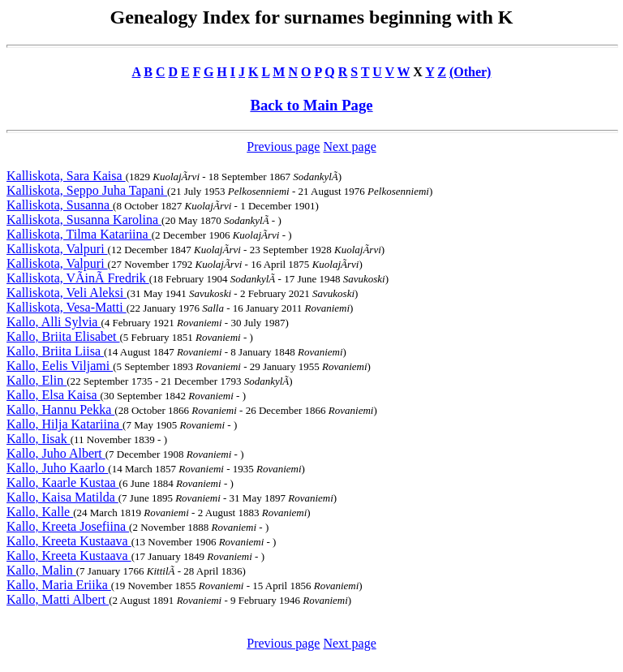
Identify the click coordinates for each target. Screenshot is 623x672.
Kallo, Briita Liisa (55, 351)
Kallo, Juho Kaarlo (57, 468)
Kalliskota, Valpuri (57, 249)
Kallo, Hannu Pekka (60, 409)
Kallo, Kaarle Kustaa (63, 482)
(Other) (470, 72)
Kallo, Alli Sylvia (54, 322)
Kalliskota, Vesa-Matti (67, 307)
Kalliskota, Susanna (60, 205)
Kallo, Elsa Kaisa (54, 395)
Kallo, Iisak (39, 439)
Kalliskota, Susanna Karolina (84, 220)
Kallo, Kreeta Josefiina (68, 526)
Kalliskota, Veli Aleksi (67, 293)
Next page (349, 146)
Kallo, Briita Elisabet (63, 336)
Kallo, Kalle (40, 512)
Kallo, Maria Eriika (59, 585)
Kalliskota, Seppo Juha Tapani (87, 190)
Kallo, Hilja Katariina (64, 424)
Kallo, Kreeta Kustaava (69, 541)
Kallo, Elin (37, 380)
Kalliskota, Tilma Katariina (79, 234)
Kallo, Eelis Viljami (60, 366)
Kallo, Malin (41, 570)
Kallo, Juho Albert (56, 453)
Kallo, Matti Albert (58, 599)
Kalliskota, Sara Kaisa (66, 176)
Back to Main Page (311, 105)
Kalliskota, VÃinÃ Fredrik (78, 278)
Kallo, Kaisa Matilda (62, 497)
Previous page (283, 146)
